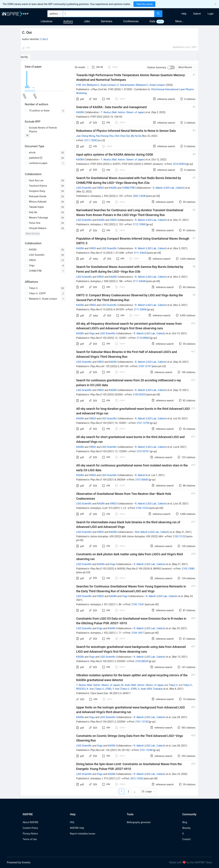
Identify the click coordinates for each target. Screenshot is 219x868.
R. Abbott (158, 188)
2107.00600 (142, 480)
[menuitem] (184, 14)
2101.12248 (146, 750)
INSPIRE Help (77, 828)
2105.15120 (179, 536)
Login (211, 14)
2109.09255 (139, 395)
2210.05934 (179, 164)
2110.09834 (143, 338)
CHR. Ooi (81, 85)
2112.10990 (139, 224)
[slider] (26, 91)
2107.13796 (143, 423)
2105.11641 (138, 604)
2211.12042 (91, 140)
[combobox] (109, 14)
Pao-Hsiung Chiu (105, 136)
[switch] (171, 67)
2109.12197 (145, 366)
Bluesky (186, 828)
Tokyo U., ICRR (103, 689)
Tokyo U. (173, 685)
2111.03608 (139, 281)
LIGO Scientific (84, 188)
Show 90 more (33, 234)
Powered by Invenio (19, 862)
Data (152, 21)
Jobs (87, 21)
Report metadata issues (82, 834)
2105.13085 (188, 569)
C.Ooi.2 (44, 39)
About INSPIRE (30, 822)
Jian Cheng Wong (85, 136)
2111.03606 (140, 309)
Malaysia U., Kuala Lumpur (101, 85)
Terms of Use (30, 839)
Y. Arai (116, 689)
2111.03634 (140, 253)
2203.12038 (139, 196)
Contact (186, 839)
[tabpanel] (109, 428)
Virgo (92, 333)
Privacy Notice (30, 834)
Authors (68, 21)
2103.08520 (142, 661)
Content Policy (30, 828)
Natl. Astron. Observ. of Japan (128, 112)
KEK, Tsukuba (155, 689)
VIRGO (101, 188)
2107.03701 (143, 451)
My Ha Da (136, 136)
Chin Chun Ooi (122, 136)
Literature (47, 21)
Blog (185, 822)
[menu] (191, 14)
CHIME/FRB (128, 188)
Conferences (131, 21)
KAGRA (80, 112)
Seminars (107, 21)
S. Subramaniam (126, 85)
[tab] (31, 57)
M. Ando (126, 685)
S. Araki (142, 689)
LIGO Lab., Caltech (174, 188)
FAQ (72, 822)
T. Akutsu (106, 112)
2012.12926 (137, 778)
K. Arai (90, 689)
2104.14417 (138, 633)
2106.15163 (142, 508)
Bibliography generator (139, 822)
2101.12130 (142, 722)
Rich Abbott (141, 532)
